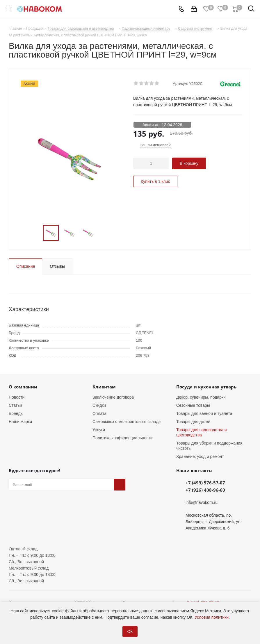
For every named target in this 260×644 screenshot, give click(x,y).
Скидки (99, 405)
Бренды (16, 413)
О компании (23, 387)
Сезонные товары (193, 405)
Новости (17, 397)
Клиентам (104, 387)
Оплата (99, 413)
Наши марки (20, 422)
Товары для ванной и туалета (204, 413)
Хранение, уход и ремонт (200, 456)
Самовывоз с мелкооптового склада (127, 422)
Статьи (15, 405)
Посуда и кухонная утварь (206, 387)
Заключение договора (113, 397)
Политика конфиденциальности (123, 438)
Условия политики (212, 617)
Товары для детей (193, 422)
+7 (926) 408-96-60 (205, 490)
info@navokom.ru (202, 502)
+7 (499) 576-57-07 (205, 483)
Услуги (99, 430)
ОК (130, 631)
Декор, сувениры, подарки (201, 397)
